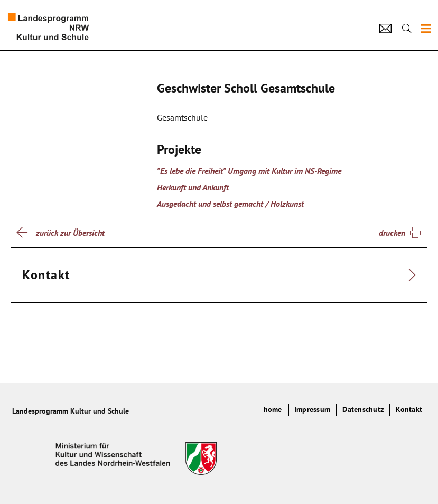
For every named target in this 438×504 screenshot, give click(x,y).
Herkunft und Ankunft (193, 187)
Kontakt (409, 409)
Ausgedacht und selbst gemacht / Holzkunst (230, 204)
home (273, 409)
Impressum (312, 409)
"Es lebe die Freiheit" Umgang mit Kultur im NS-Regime (249, 171)
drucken (392, 233)
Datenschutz (363, 409)
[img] (426, 29)
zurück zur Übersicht (70, 233)
